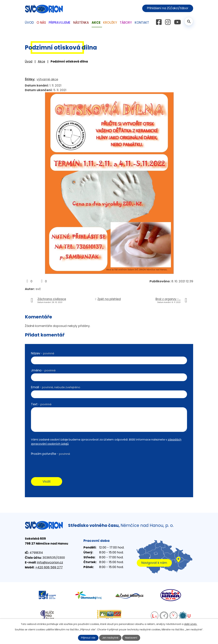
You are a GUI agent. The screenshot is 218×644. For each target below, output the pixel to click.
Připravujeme (60, 23)
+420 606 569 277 (49, 567)
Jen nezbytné (110, 638)
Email (56, 387)
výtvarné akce (47, 79)
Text (41, 404)
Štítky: (30, 79)
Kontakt (142, 23)
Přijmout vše (88, 638)
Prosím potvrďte (50, 454)
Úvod (29, 61)
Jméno (43, 370)
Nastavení (131, 638)
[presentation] (57, 464)
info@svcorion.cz (50, 563)
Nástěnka (81, 23)
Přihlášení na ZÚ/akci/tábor (168, 8)
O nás (41, 23)
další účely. (191, 624)
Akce (41, 61)
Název (43, 353)
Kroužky (110, 23)
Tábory (126, 23)
